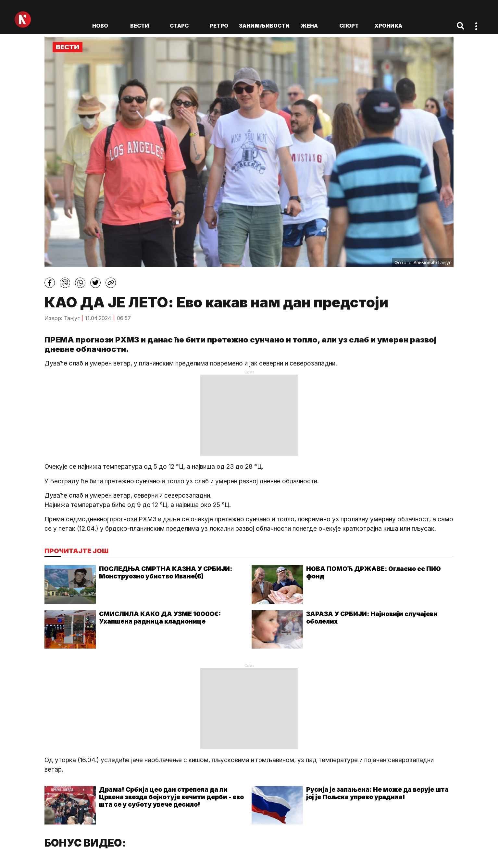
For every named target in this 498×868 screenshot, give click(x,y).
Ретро (219, 26)
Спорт (349, 26)
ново (100, 26)
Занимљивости (264, 26)
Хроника (388, 26)
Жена (309, 26)
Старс (179, 26)
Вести (140, 26)
